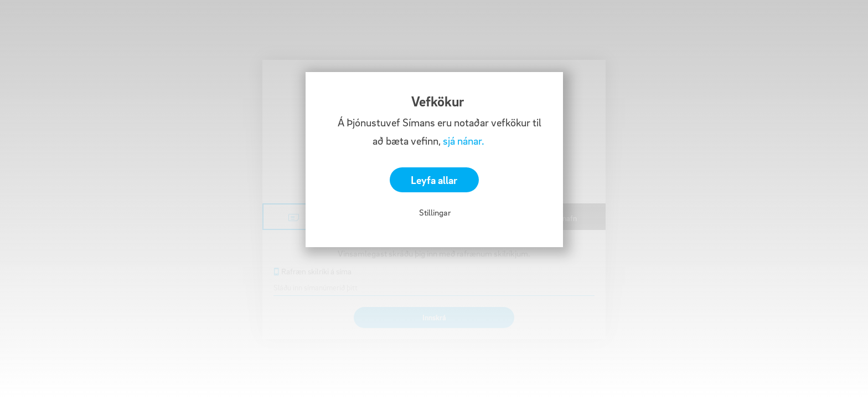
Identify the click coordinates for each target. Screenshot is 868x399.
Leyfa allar (434, 180)
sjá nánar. (464, 141)
